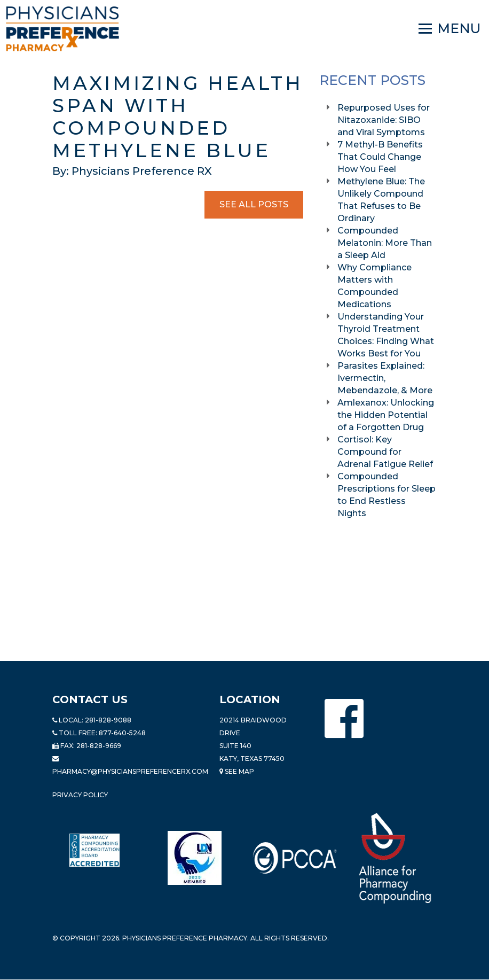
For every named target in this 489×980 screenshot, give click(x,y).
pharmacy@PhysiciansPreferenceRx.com (130, 771)
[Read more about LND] (195, 858)
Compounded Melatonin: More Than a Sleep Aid (385, 243)
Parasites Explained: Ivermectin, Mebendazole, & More (386, 378)
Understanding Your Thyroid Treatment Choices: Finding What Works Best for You (386, 335)
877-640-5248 (122, 733)
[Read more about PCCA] (295, 858)
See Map (237, 771)
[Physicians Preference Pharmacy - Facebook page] (344, 718)
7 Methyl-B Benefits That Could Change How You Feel (380, 157)
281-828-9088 (108, 720)
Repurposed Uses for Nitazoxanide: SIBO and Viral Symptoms (384, 120)
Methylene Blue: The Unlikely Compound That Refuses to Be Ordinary (381, 200)
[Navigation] (450, 29)
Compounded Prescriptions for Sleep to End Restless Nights (387, 495)
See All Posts (254, 204)
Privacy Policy (80, 795)
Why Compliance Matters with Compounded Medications (374, 286)
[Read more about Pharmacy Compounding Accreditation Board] (94, 850)
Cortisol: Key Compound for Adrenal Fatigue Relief (386, 452)
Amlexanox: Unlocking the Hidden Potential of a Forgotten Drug (386, 415)
